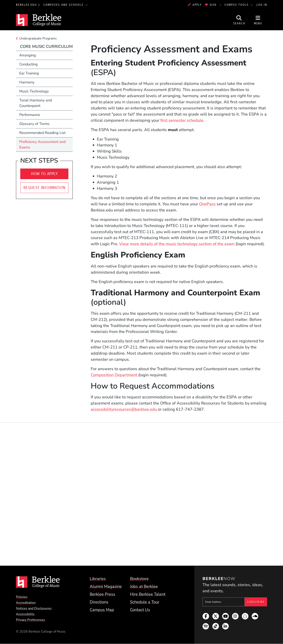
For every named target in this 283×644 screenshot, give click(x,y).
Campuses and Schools (64, 5)
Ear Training (29, 73)
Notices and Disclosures (34, 608)
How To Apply (44, 174)
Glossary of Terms (34, 124)
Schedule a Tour (145, 602)
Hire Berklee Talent (148, 594)
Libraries (98, 579)
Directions (99, 602)
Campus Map (102, 610)
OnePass (207, 204)
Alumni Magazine (106, 586)
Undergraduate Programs (38, 38)
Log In (262, 5)
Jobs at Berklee (144, 586)
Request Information (44, 188)
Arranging (28, 55)
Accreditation (26, 603)
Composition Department (114, 375)
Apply (195, 5)
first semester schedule (182, 120)
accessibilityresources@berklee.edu (124, 409)
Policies (22, 597)
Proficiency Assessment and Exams (42, 144)
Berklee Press (102, 594)
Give (211, 5)
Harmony (27, 82)
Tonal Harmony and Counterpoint (36, 103)
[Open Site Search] (239, 20)
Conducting (28, 64)
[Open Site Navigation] (258, 20)
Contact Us (140, 610)
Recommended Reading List (42, 133)
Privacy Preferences (31, 620)
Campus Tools (237, 5)
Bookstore (139, 579)
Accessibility (25, 614)
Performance (30, 115)
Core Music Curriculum (46, 47)
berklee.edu (26, 5)
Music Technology (34, 91)
